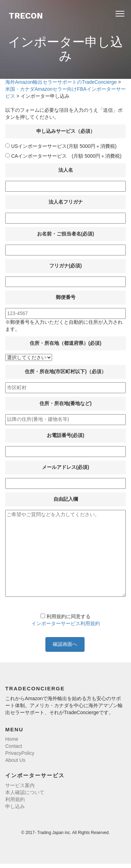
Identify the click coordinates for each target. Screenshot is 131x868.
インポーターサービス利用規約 (66, 623)
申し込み (15, 806)
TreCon (26, 16)
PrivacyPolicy (20, 753)
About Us (15, 760)
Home (12, 739)
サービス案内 (20, 785)
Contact (14, 746)
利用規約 (15, 799)
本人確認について (25, 792)
